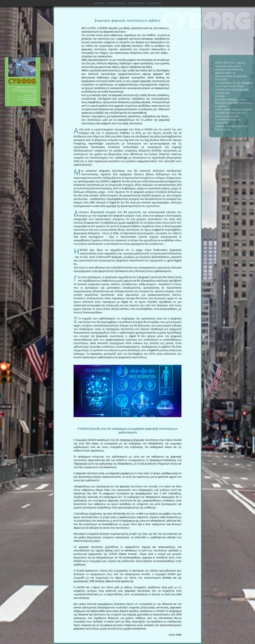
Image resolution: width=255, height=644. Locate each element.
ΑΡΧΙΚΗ (99, 3)
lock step (220, 96)
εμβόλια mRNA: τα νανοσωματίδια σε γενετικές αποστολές (231, 76)
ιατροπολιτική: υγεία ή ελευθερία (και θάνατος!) (229, 68)
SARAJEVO (155, 3)
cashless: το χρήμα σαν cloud (231, 126)
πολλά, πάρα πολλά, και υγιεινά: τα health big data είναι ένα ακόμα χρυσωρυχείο (233, 113)
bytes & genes (223, 129)
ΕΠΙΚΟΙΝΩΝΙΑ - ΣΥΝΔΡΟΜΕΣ (126, 3)
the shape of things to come (230, 99)
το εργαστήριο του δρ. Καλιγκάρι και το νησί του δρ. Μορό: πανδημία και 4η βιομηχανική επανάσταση (234, 88)
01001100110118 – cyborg (230, 63)
